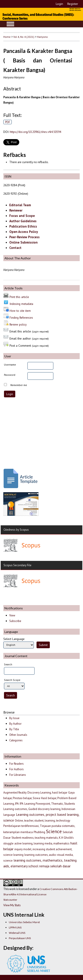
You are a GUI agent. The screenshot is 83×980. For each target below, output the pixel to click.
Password (10, 375)
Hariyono (42, 37)
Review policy (18, 324)
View (12, 615)
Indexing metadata (21, 304)
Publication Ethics (23, 226)
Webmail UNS (17, 933)
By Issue (14, 718)
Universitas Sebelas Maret (24, 922)
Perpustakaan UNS (20, 938)
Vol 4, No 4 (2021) (24, 37)
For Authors (16, 769)
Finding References (21, 318)
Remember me (19, 385)
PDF (8, 122)
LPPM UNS (15, 927)
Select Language (14, 639)
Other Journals (18, 735)
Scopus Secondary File (17, 565)
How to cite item (20, 311)
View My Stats (12, 905)
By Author (15, 724)
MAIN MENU (10, 24)
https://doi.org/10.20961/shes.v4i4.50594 (35, 132)
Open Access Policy (24, 232)
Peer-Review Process (24, 237)
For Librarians (18, 775)
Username (10, 365)
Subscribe (15, 621)
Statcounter (10, 900)
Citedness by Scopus (16, 530)
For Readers (16, 764)
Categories (16, 740)
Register (73, 4)
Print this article (19, 297)
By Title (14, 729)
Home (7, 37)
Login (59, 4)
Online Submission (23, 242)
